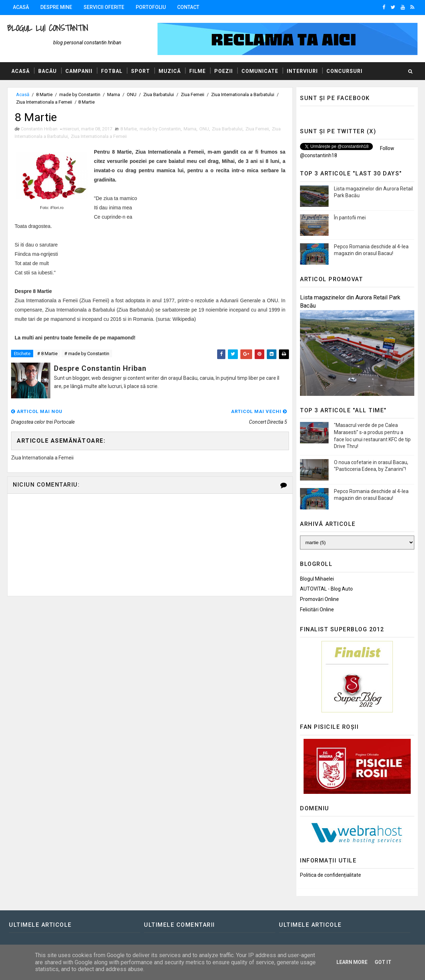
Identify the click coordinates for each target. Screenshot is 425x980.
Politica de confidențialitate (331, 875)
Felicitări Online (317, 610)
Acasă (21, 7)
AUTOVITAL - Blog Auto (326, 589)
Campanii (79, 71)
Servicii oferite (104, 7)
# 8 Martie (47, 354)
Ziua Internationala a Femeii (44, 102)
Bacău (47, 71)
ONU (132, 94)
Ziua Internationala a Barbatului (243, 94)
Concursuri (344, 71)
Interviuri (302, 71)
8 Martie (44, 94)
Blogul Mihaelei (317, 579)
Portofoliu (151, 7)
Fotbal (112, 71)
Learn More (352, 962)
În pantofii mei (350, 218)
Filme (197, 71)
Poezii (224, 71)
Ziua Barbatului (159, 94)
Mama (114, 94)
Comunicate (260, 71)
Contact (188, 7)
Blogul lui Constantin (47, 28)
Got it (383, 962)
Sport (141, 71)
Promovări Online (319, 599)
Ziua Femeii (192, 94)
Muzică (170, 71)
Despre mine (56, 7)
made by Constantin (80, 94)
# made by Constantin (87, 354)
